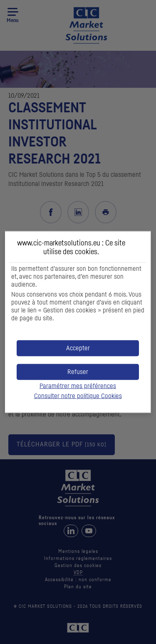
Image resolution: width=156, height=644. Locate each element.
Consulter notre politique (78, 396)
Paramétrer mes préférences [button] (78, 386)
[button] (78, 348)
